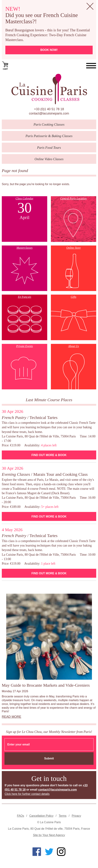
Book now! (49, 50)
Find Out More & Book (49, 455)
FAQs (21, 816)
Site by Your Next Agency (49, 835)
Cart (5, 65)
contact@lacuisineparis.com (49, 113)
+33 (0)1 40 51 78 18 (49, 109)
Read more (12, 717)
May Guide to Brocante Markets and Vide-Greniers (46, 685)
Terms (63, 816)
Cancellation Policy (41, 816)
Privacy (76, 816)
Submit (49, 758)
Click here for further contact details (27, 794)
